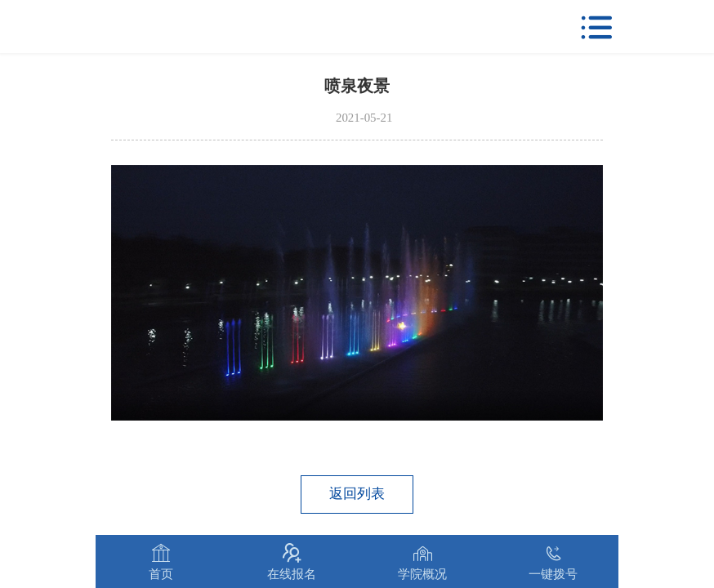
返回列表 (357, 494)
